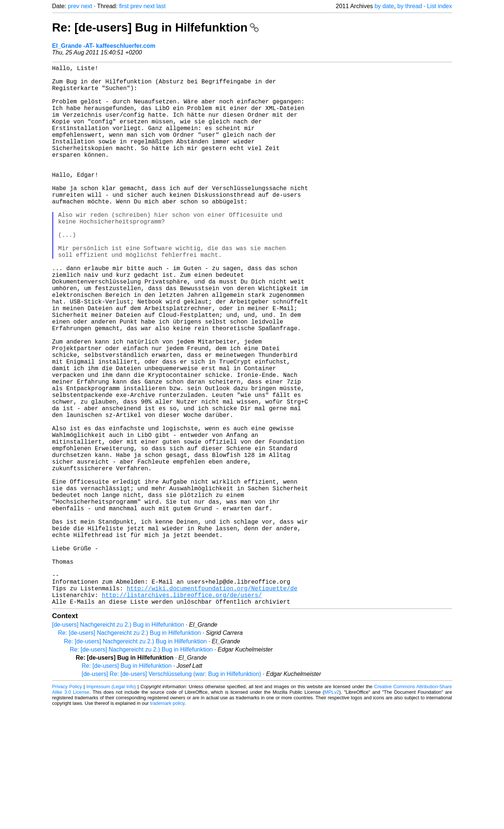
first (124, 6)
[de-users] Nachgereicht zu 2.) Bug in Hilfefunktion (118, 745)
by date (384, 6)
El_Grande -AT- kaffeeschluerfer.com (104, 46)
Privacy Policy (67, 807)
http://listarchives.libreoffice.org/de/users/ (182, 713)
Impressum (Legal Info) (111, 807)
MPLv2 (332, 812)
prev (74, 6)
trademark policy (167, 823)
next (87, 6)
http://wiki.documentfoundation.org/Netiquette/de (212, 705)
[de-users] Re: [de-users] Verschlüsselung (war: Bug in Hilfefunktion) (172, 794)
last (161, 6)
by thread (410, 6)
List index (440, 6)
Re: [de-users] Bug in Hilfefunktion (156, 27)
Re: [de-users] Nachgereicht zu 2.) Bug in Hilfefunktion (130, 753)
